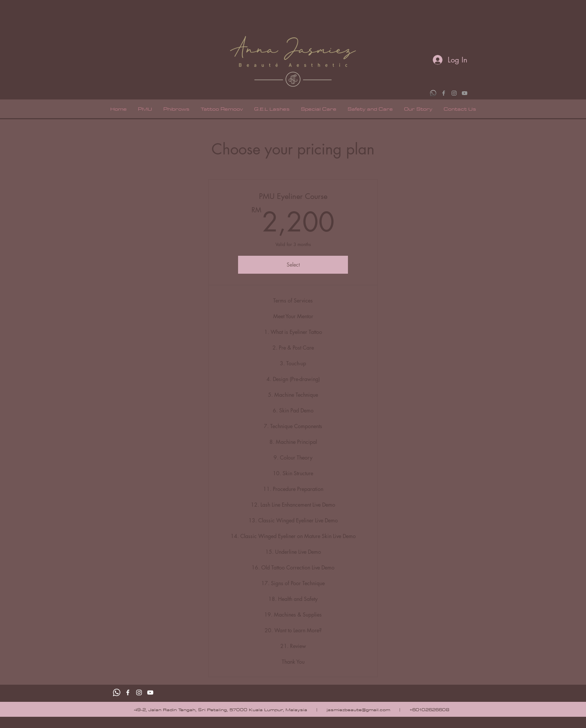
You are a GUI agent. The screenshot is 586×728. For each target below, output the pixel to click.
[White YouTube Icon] (150, 692)
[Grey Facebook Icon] (444, 93)
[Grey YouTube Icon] (465, 93)
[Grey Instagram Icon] (454, 93)
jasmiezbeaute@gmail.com (358, 709)
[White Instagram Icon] (139, 692)
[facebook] (128, 692)
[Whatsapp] (117, 692)
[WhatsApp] (433, 93)
